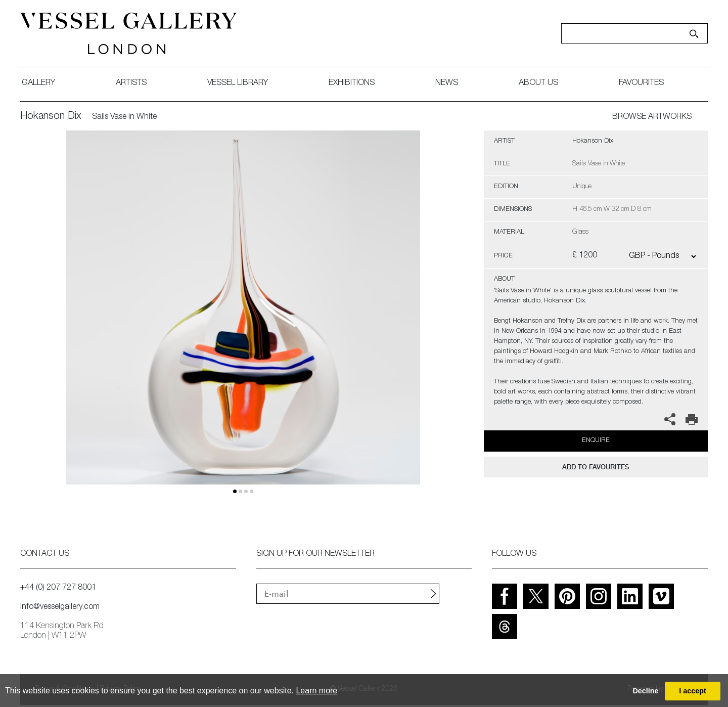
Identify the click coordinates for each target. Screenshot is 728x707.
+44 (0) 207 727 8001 (58, 588)
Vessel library (238, 83)
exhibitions (352, 83)
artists (131, 83)
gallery (38, 83)
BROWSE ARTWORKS (652, 117)
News (447, 83)
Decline (645, 691)
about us (538, 83)
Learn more (316, 691)
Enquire (596, 441)
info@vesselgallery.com (60, 607)
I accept (693, 691)
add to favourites (596, 467)
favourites (641, 83)
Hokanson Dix (51, 117)
